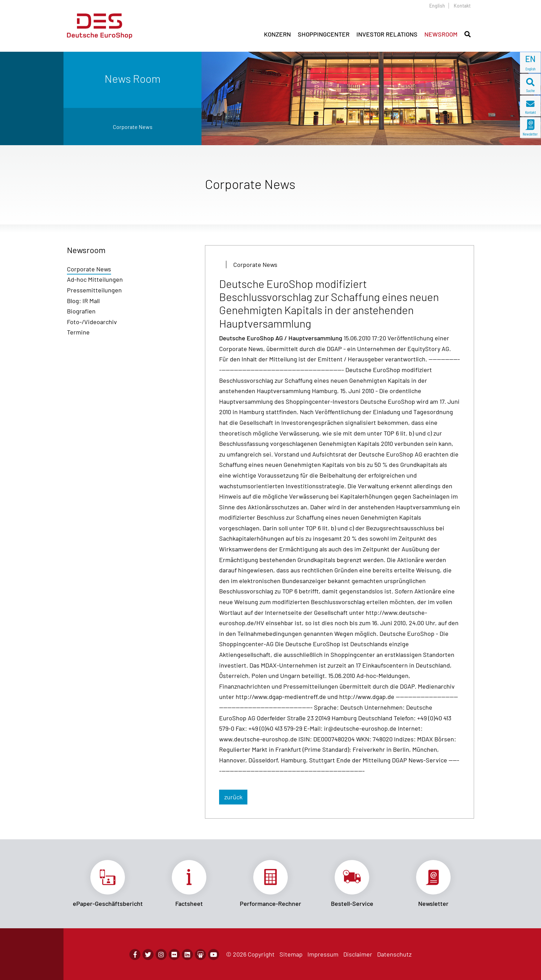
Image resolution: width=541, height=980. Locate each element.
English (437, 6)
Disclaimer (358, 954)
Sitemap (291, 954)
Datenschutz (394, 954)
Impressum (323, 954)
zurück (233, 797)
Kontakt (462, 6)
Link (108, 884)
